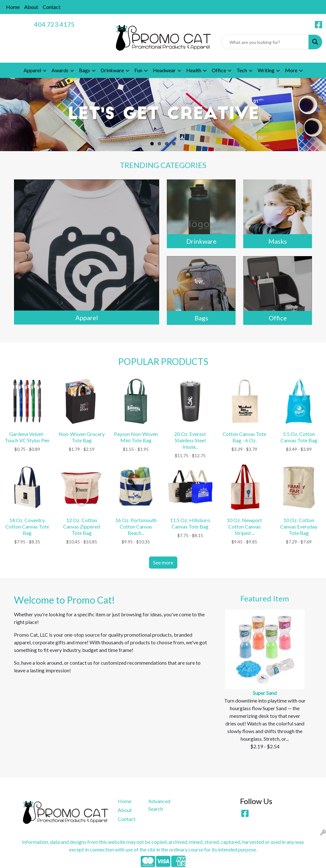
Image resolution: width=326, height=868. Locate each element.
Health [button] (194, 70)
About (31, 7)
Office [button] (219, 70)
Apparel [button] (32, 70)
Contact (52, 7)
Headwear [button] (164, 70)
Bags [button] (85, 70)
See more (163, 562)
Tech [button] (242, 70)
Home (13, 7)
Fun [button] (138, 70)
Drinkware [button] (112, 70)
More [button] (291, 70)
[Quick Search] (265, 42)
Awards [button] (60, 70)
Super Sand (265, 693)
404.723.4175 (54, 24)
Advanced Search (159, 805)
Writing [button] (266, 70)
